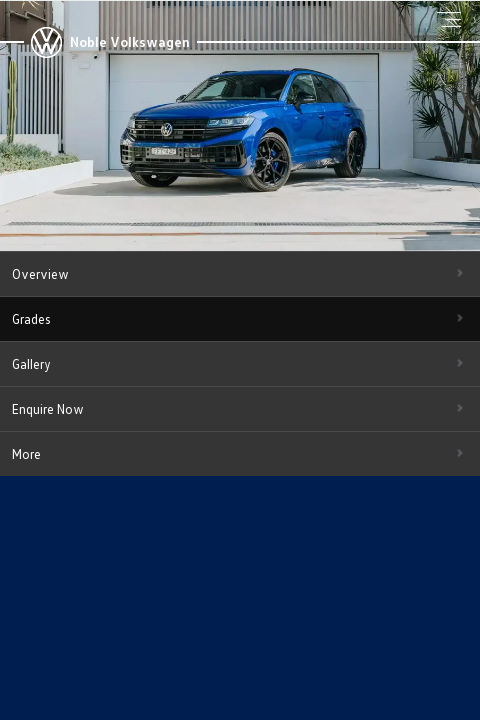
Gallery (31, 364)
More (26, 454)
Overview (40, 274)
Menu (451, 19)
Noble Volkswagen (130, 42)
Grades (31, 319)
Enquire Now (48, 409)
